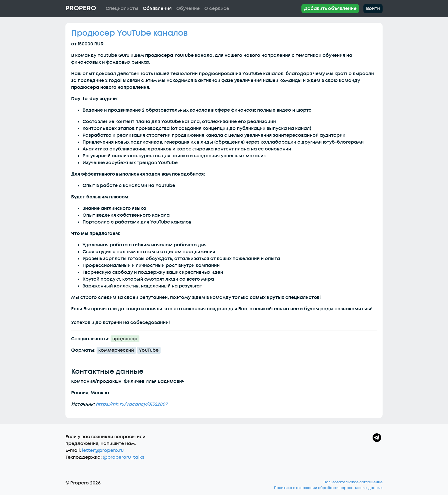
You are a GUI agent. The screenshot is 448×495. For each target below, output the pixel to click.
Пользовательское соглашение (353, 482)
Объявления (157, 9)
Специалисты (122, 9)
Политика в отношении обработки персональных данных (328, 488)
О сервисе (217, 9)
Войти (373, 9)
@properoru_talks (124, 457)
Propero (81, 8)
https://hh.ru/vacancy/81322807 (132, 404)
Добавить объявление (330, 9)
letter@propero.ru (103, 450)
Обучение (188, 9)
